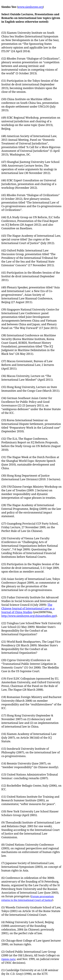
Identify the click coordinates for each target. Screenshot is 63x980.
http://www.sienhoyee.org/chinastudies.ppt (29, 616)
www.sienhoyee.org (30, 7)
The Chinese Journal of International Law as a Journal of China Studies (28, 608)
